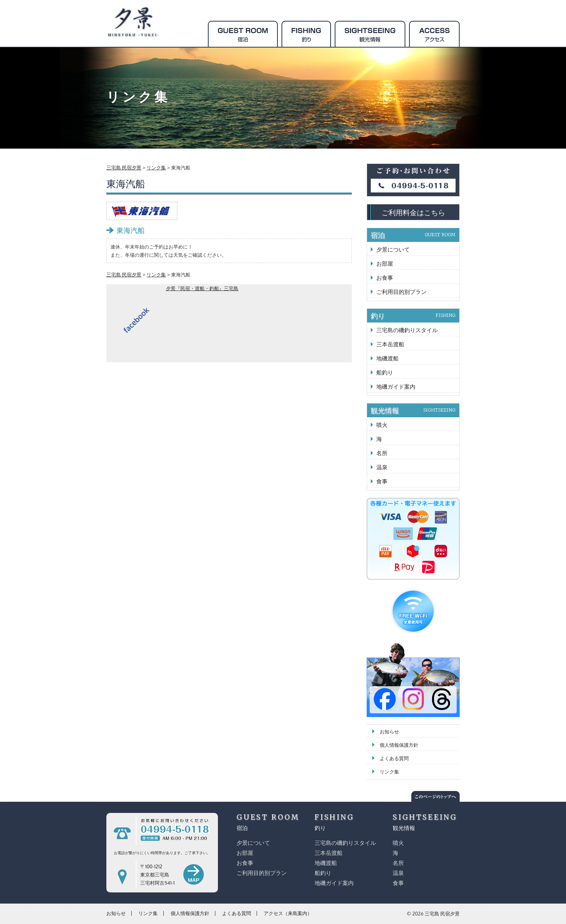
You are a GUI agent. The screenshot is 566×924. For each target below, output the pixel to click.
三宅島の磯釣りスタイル (407, 330)
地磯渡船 (387, 358)
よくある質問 (394, 758)
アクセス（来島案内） (288, 913)
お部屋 (385, 264)
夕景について (393, 249)
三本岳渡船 (390, 344)
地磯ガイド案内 (396, 387)
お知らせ (389, 732)
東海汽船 (131, 230)
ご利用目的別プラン (401, 292)
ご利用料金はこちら (413, 212)
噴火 (382, 425)
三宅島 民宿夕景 (442, 914)
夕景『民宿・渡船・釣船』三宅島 (202, 288)
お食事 (385, 278)
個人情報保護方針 (399, 745)
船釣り (385, 372)
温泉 (382, 467)
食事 (382, 481)
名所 (382, 453)
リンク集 (389, 772)
